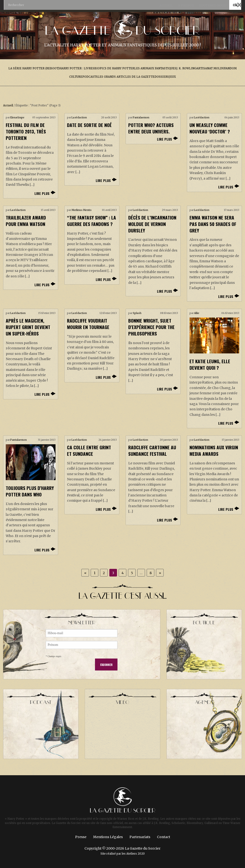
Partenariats (140, 837)
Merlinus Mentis (82, 210)
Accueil (166, 5)
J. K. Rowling (186, 68)
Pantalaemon (141, 118)
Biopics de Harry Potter (114, 68)
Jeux (172, 77)
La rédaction (79, 118)
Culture (76, 77)
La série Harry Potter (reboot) (34, 68)
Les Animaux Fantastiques (155, 68)
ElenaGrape (17, 118)
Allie (197, 313)
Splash (137, 313)
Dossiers (162, 77)
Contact (164, 837)
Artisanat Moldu (210, 68)
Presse (81, 837)
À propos (186, 5)
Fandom (230, 68)
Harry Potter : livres (77, 68)
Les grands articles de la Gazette (126, 77)
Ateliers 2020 (136, 854)
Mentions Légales (108, 837)
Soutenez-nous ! (213, 5)
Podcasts (90, 77)
